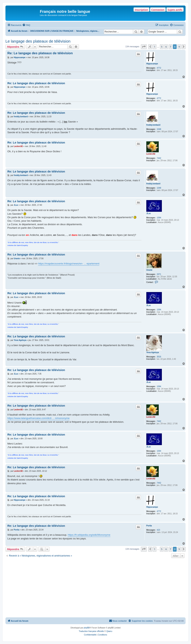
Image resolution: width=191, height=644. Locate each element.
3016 (159, 357)
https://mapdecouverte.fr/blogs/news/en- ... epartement (69, 264)
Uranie (149, 270)
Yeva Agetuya (153, 352)
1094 (159, 218)
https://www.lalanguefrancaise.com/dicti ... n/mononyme (38, 418)
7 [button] (171, 47)
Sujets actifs (175, 10)
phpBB (87, 628)
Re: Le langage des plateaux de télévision (40, 53)
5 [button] (162, 47)
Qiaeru (109, 631)
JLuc (149, 213)
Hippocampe (152, 64)
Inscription (141, 10)
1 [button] (155, 47)
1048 (159, 129)
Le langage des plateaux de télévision (38, 41)
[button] (144, 47)
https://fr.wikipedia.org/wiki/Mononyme (89, 535)
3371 (159, 274)
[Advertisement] (95, 588)
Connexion (158, 10)
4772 (159, 68)
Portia (149, 526)
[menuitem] (26, 25)
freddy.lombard (153, 125)
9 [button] (179, 47)
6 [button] (166, 47)
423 (158, 530)
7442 (159, 158)
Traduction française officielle (91, 631)
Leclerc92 (151, 154)
